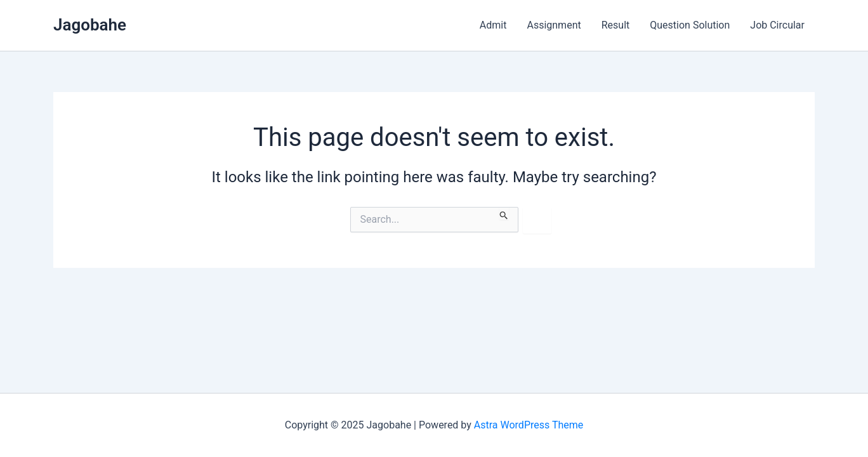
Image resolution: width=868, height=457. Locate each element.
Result (616, 25)
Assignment (554, 25)
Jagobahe (90, 25)
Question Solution (690, 25)
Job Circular (777, 25)
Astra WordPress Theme (529, 425)
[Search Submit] (504, 213)
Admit (493, 25)
